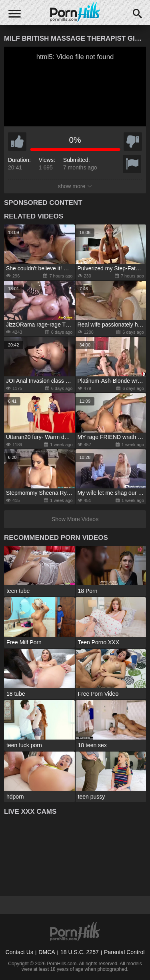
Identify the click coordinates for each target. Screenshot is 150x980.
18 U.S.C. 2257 (80, 952)
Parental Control (124, 952)
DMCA (47, 952)
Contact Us (19, 952)
